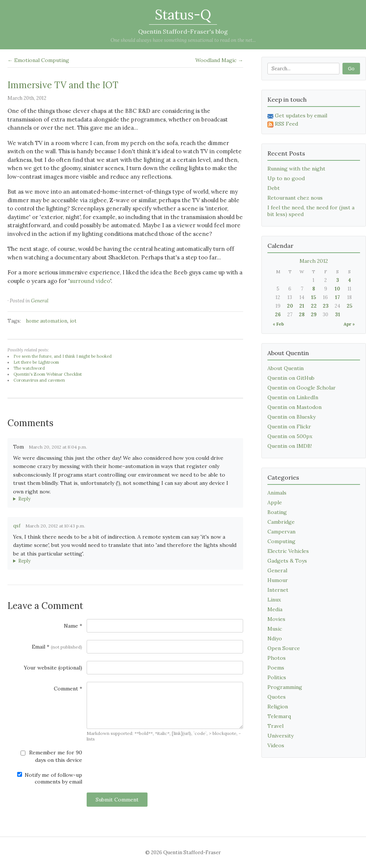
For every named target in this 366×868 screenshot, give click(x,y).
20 (290, 306)
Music (275, 629)
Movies (276, 619)
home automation (47, 321)
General (40, 301)
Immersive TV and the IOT (63, 85)
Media (275, 609)
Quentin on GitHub (291, 378)
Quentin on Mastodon (294, 407)
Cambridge (281, 522)
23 (326, 306)
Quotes (277, 697)
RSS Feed (283, 124)
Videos (276, 745)
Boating (277, 512)
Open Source (284, 648)
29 (314, 315)
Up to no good (286, 178)
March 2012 (314, 261)
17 (337, 297)
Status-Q (183, 15)
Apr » (349, 324)
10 (337, 289)
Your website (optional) (53, 668)
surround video (90, 281)
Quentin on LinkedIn (293, 397)
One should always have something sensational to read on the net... (183, 40)
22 (314, 306)
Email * (57, 647)
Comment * (68, 689)
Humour (278, 580)
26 (278, 315)
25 (349, 306)
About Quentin (286, 368)
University (280, 736)
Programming (285, 687)
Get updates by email (297, 116)
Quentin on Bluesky (291, 417)
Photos (277, 658)
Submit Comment (117, 800)
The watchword (29, 368)
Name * (73, 626)
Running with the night (296, 169)
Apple (275, 502)
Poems (276, 668)
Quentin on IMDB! (290, 446)
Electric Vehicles (288, 551)
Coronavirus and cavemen (39, 380)
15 (314, 297)
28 (302, 315)
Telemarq (279, 716)
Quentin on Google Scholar (302, 388)
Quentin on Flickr (289, 427)
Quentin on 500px (290, 436)
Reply (24, 499)
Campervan (281, 532)
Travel (275, 726)
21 (302, 306)
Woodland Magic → (219, 60)
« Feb (278, 324)
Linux (274, 600)
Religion (278, 707)
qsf (17, 526)
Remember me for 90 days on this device (51, 756)
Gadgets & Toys (287, 561)
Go (351, 69)
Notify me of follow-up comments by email (50, 778)
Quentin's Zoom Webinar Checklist (48, 374)
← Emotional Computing (38, 60)
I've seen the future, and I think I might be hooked (63, 356)
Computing (281, 541)
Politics (277, 677)
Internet (278, 590)
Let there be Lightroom (36, 362)
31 (338, 315)
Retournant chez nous (295, 198)
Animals (277, 493)
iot (73, 321)
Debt (274, 188)
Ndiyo (275, 638)
